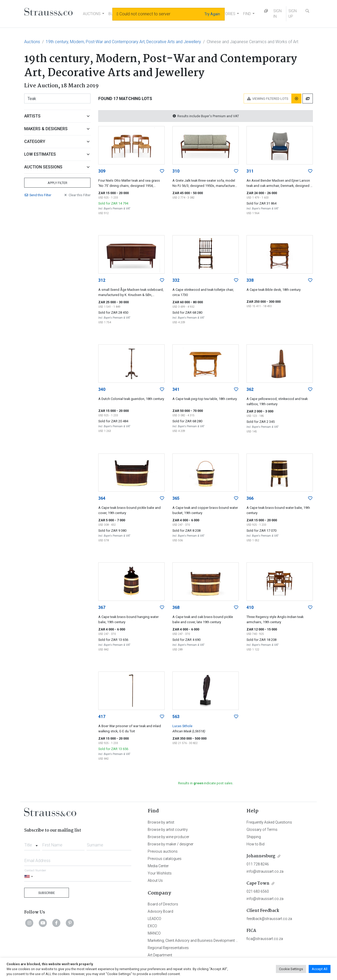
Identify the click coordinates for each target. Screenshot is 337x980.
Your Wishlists (160, 873)
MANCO (154, 933)
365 (176, 498)
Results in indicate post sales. (206, 783)
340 (102, 389)
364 (102, 498)
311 (250, 171)
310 (176, 171)
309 (102, 171)
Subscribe (47, 893)
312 (102, 280)
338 (250, 280)
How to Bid (255, 844)
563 (176, 717)
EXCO (152, 926)
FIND (247, 14)
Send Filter (38, 195)
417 (102, 717)
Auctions (32, 42)
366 (250, 498)
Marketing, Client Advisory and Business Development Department (201, 940)
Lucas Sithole (182, 726)
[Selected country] (29, 876)
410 (250, 607)
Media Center (158, 866)
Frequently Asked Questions (269, 822)
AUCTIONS (92, 14)
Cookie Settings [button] (291, 969)
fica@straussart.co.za (265, 939)
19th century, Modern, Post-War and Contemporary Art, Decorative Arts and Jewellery (123, 42)
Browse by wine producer (168, 837)
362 (250, 389)
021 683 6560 (258, 891)
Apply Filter (57, 183)
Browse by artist (161, 822)
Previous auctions (163, 851)
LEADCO (154, 919)
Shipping (254, 837)
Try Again (212, 14)
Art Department (160, 955)
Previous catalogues (165, 859)
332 (176, 280)
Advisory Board (160, 911)
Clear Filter (77, 195)
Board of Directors (163, 904)
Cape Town (258, 883)
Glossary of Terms (262, 830)
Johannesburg (261, 856)
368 (176, 607)
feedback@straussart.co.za (269, 919)
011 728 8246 (258, 864)
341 (176, 389)
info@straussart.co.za (265, 871)
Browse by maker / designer (171, 844)
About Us (155, 880)
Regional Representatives (168, 948)
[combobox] (32, 844)
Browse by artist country (168, 830)
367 (102, 607)
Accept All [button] (320, 969)
